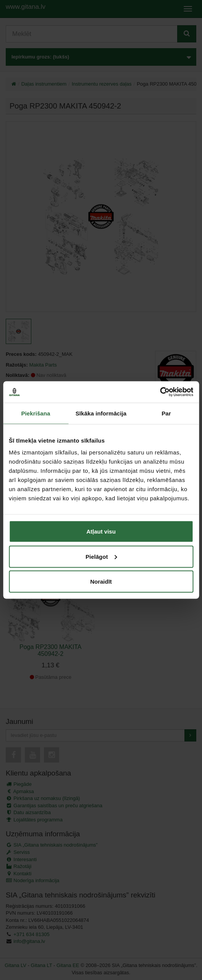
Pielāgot (101, 556)
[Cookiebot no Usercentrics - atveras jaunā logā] (160, 392)
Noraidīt (101, 582)
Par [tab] (166, 413)
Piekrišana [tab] (36, 413)
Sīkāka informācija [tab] (101, 413)
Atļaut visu (101, 531)
